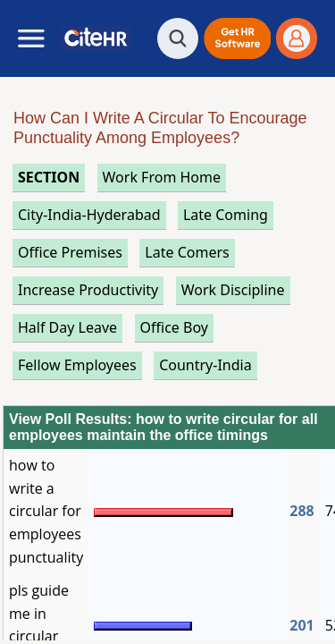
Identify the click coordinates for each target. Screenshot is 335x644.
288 (301, 511)
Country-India (205, 365)
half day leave (67, 327)
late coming (226, 215)
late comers (187, 252)
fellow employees (77, 365)
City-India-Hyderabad (89, 215)
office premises (70, 252)
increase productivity (88, 290)
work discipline (233, 290)
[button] (237, 38)
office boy (174, 327)
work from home (162, 177)
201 (301, 625)
